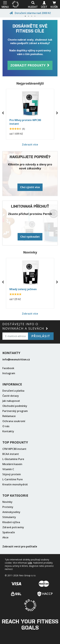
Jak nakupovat (11, 401)
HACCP (45, 593)
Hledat (33, 5)
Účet (44, 5)
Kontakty (8, 431)
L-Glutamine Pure (13, 459)
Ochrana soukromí (14, 421)
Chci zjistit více (30, 187)
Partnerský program (15, 411)
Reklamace (9, 416)
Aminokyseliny (11, 512)
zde (30, 563)
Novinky (7, 502)
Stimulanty (9, 517)
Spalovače (9, 532)
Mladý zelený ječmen (23, 289)
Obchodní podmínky (15, 406)
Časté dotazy (11, 396)
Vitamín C (8, 469)
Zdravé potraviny (13, 527)
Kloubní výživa (11, 522)
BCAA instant (11, 454)
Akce (5, 537)
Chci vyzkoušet (30, 237)
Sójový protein (12, 474)
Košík (54, 5)
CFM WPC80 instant (14, 449)
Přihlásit (41, 336)
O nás (6, 426)
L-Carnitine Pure (13, 479)
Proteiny (8, 507)
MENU (5, 4)
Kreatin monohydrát (15, 484)
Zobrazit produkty (30, 65)
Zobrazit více (30, 145)
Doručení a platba (13, 391)
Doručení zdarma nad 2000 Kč (30, 13)
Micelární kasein (12, 464)
